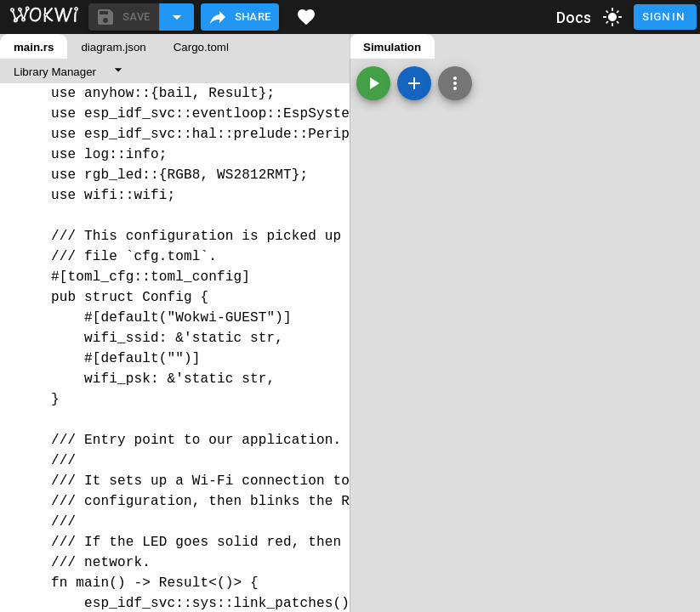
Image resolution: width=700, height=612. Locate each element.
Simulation (392, 47)
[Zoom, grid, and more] (455, 83)
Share (239, 17)
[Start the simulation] (373, 83)
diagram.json (113, 47)
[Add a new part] (414, 83)
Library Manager (55, 72)
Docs (574, 17)
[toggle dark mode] (612, 17)
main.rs (34, 47)
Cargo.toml (201, 47)
